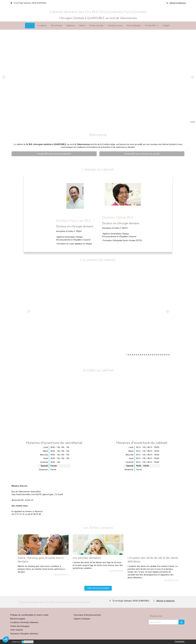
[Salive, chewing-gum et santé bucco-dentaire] (43, 545)
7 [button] (138, 355)
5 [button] (134, 355)
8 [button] (141, 355)
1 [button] (190, 122)
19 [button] (163, 355)
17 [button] (159, 355)
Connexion (180, 641)
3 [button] (194, 122)
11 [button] (147, 355)
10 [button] (145, 355)
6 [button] (136, 355)
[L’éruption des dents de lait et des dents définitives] (153, 545)
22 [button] (169, 355)
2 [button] (192, 122)
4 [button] (132, 355)
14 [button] (153, 355)
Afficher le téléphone (178, 3)
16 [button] (157, 355)
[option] (98, 77)
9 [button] (143, 355)
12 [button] (149, 355)
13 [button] (151, 355)
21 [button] (167, 355)
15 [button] (155, 355)
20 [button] (165, 355)
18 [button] (161, 355)
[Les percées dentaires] (98, 545)
